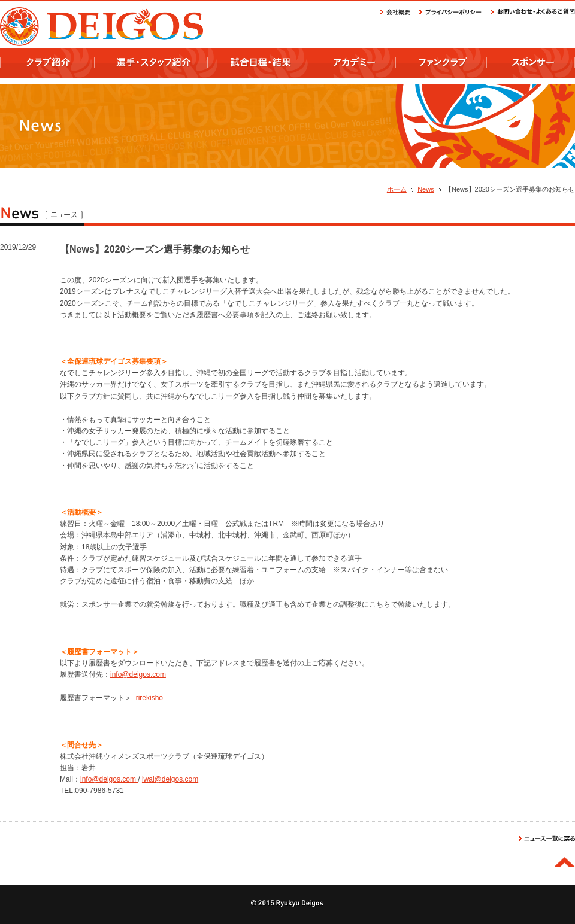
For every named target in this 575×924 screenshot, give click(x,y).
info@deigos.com (138, 674)
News (426, 189)
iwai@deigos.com (170, 779)
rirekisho (149, 698)
